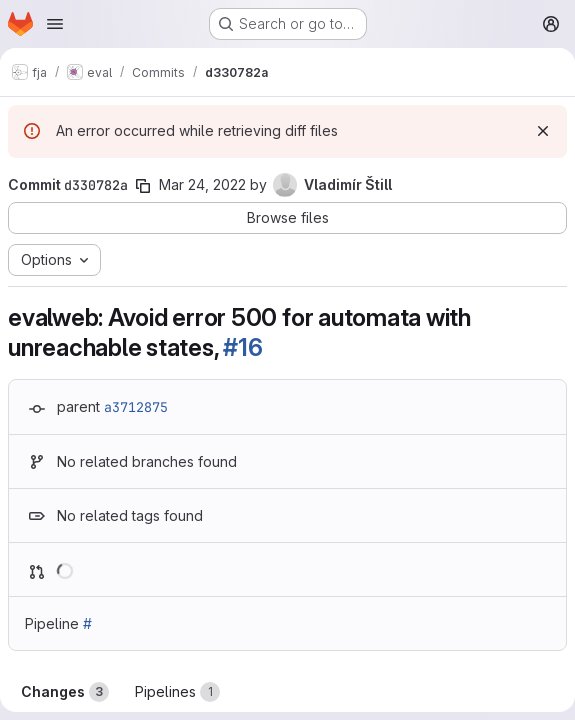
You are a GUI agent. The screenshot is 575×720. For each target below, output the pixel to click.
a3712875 (136, 407)
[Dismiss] (543, 131)
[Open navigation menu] (55, 24)
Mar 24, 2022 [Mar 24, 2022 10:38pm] (202, 184)
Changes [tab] (65, 692)
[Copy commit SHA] (143, 186)
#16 (242, 347)
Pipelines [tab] (177, 692)
